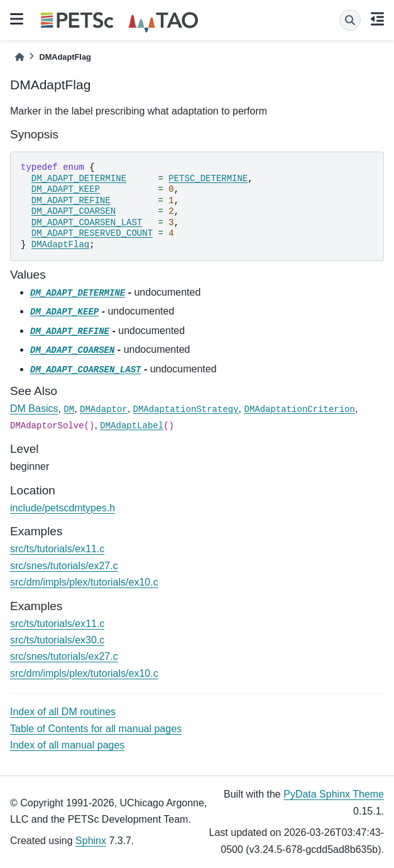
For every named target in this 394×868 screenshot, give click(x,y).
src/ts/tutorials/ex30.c (57, 640)
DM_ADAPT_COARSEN (74, 211)
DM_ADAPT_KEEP (66, 189)
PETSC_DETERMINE (208, 179)
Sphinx (91, 841)
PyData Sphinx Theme (334, 794)
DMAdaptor (104, 409)
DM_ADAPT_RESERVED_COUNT (92, 233)
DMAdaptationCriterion (299, 409)
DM (69, 409)
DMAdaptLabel (132, 426)
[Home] (19, 57)
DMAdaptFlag (60, 245)
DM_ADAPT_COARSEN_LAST (87, 223)
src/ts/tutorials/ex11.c (57, 549)
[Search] (350, 20)
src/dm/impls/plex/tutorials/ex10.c (84, 582)
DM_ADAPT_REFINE (71, 201)
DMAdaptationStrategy (186, 409)
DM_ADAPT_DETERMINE (79, 179)
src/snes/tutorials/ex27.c (64, 566)
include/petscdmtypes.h (63, 508)
